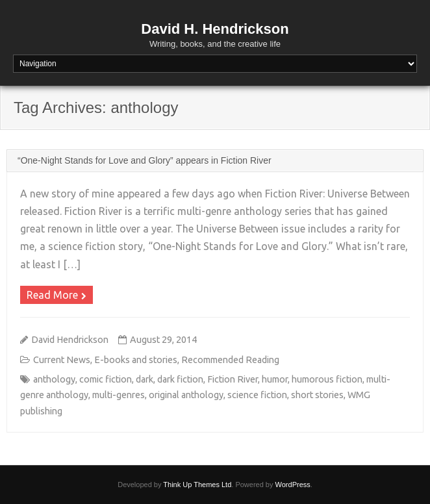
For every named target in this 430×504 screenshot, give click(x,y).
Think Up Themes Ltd (197, 485)
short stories (317, 395)
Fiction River (233, 379)
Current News (62, 360)
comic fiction (106, 379)
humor (275, 379)
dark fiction (180, 379)
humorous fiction (327, 379)
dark (145, 379)
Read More (52, 295)
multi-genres (119, 395)
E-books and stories (136, 360)
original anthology (186, 395)
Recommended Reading (230, 360)
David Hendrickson (70, 340)
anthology (54, 379)
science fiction (257, 395)
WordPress (293, 485)
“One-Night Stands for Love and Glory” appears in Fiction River (145, 160)
